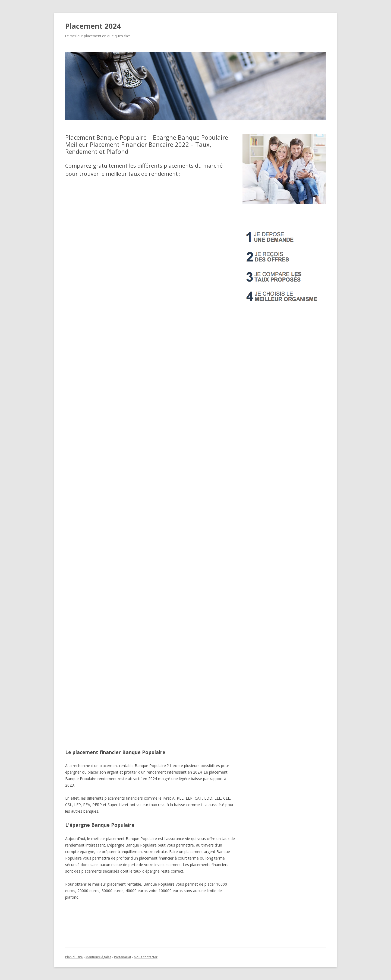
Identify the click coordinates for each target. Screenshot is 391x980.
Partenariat (123, 957)
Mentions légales (98, 957)
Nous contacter (146, 957)
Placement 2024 (93, 26)
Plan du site (74, 957)
